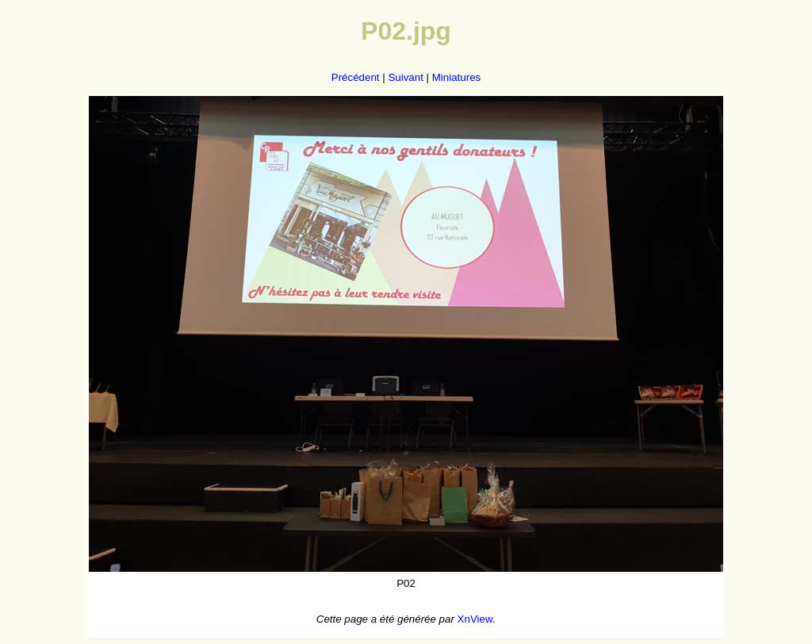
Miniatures (456, 77)
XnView (475, 619)
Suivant (405, 77)
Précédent (356, 77)
